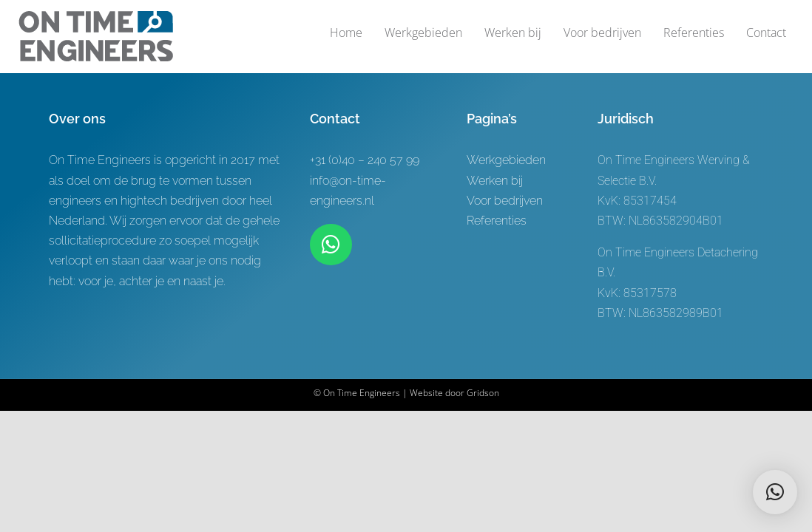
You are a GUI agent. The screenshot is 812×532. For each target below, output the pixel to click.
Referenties (497, 221)
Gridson (483, 393)
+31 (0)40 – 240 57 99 (365, 160)
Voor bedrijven (505, 201)
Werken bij (495, 181)
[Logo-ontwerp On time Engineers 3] (96, 17)
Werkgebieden (506, 160)
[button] (775, 492)
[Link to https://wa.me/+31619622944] (331, 245)
